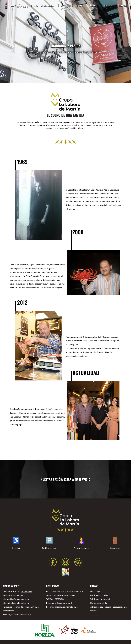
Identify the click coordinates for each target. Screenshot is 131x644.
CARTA (79, 5)
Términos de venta (98, 603)
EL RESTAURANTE (22, 6)
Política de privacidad (100, 599)
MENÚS (93, 5)
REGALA (107, 5)
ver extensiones (26, 592)
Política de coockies (99, 595)
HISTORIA (34, 5)
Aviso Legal (95, 591)
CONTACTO (123, 5)
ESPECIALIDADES (47, 5)
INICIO (13, 5)
